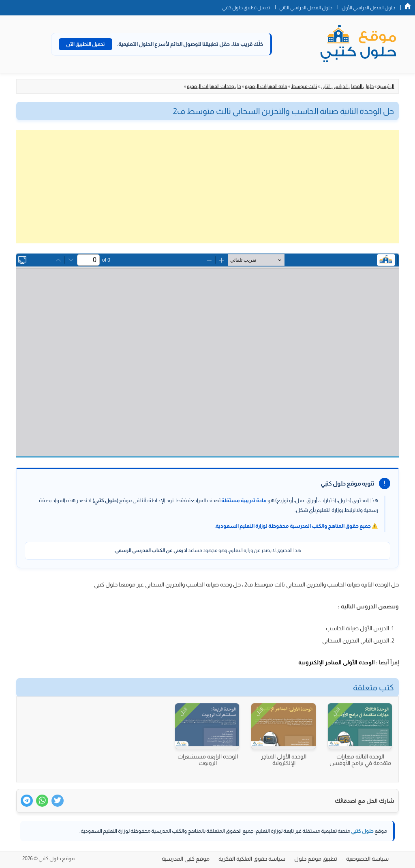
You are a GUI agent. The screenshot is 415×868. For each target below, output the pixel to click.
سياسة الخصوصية (367, 859)
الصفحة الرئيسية (408, 6)
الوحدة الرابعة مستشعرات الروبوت (208, 760)
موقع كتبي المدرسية (186, 859)
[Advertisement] (207, 187)
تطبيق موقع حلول (316, 859)
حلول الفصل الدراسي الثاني (306, 8)
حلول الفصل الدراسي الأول (368, 8)
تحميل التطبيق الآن (86, 44)
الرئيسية (386, 86)
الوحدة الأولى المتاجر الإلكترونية (337, 662)
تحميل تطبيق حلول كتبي (246, 8)
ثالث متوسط (304, 86)
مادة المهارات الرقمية (266, 86)
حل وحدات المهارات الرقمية (214, 86)
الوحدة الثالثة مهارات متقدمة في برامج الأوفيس (360, 760)
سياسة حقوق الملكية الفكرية (252, 859)
